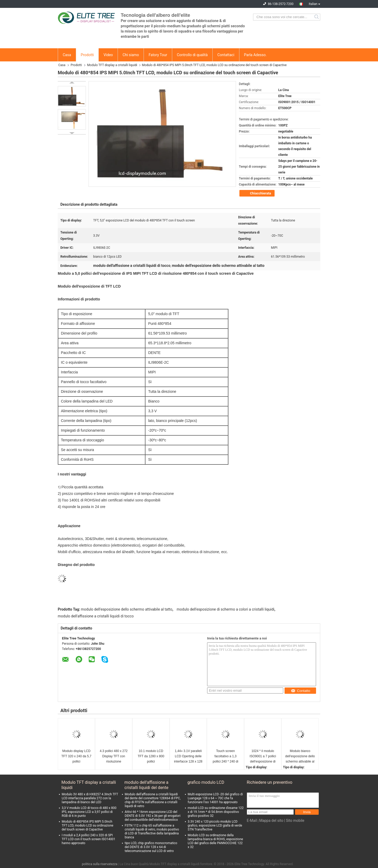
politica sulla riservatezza (100, 864)
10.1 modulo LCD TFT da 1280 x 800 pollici (151, 756)
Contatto (300, 691)
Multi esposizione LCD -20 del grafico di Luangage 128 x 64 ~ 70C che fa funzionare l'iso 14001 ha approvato (215, 798)
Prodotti (87, 55)
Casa (67, 55)
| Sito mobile (294, 821)
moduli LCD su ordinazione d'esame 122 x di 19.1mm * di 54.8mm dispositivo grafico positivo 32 (216, 812)
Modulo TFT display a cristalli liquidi (112, 65)
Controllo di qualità (192, 55)
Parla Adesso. (255, 55)
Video (108, 55)
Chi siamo (131, 55)
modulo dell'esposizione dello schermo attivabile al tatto (127, 609)
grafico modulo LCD (206, 782)
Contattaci (226, 55)
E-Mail (252, 821)
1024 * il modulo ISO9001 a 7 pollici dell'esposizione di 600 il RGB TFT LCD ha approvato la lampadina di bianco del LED (263, 757)
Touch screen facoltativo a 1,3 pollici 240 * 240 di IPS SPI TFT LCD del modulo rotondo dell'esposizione (225, 757)
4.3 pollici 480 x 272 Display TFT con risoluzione (114, 756)
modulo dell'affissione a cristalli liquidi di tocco (96, 616)
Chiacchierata (258, 193)
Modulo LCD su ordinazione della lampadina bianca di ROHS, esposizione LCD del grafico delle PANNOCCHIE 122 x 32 (215, 841)
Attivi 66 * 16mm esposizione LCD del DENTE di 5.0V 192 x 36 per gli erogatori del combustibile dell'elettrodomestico (153, 816)
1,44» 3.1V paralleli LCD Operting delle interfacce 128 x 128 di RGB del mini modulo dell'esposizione (188, 757)
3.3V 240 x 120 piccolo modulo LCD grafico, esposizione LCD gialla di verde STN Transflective (215, 825)
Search (317, 17)
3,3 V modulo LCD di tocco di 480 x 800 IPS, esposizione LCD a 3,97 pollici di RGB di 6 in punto (89, 812)
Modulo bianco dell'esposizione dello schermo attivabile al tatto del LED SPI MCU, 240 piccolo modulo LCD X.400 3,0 (300, 757)
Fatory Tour (158, 55)
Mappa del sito (271, 821)
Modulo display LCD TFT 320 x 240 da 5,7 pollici (77, 756)
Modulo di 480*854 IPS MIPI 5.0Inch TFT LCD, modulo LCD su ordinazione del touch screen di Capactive (88, 825)
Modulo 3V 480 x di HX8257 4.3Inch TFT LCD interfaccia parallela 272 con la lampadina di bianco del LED (90, 798)
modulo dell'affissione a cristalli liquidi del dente (146, 785)
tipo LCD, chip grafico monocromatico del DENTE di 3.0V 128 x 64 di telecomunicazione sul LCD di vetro (151, 847)
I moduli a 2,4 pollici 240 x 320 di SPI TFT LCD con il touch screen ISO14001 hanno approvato (88, 839)
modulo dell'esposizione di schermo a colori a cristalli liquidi (225, 609)
